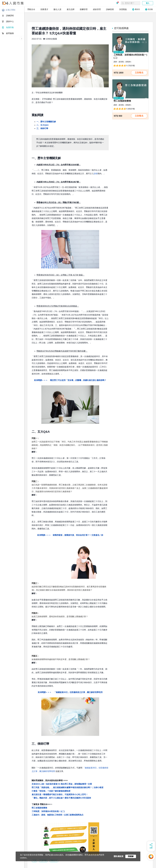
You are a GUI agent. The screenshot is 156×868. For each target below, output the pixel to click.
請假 (96, 165)
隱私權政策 (17, 864)
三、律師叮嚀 (42, 120)
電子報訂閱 (75, 864)
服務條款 (25, 864)
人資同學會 (7, 867)
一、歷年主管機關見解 (46, 113)
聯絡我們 (58, 864)
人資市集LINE (87, 864)
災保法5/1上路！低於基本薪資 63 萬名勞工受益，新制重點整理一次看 (62, 776)
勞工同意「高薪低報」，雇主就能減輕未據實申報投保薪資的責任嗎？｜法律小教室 (68, 779)
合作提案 (50, 864)
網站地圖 (66, 864)
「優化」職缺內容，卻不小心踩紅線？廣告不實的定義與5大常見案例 (61, 790)
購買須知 (34, 864)
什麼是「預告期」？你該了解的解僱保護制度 (51, 783)
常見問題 (42, 864)
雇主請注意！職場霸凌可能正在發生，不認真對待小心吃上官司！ (60, 786)
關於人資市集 (6, 864)
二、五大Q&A (43, 117)
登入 (148, 3)
